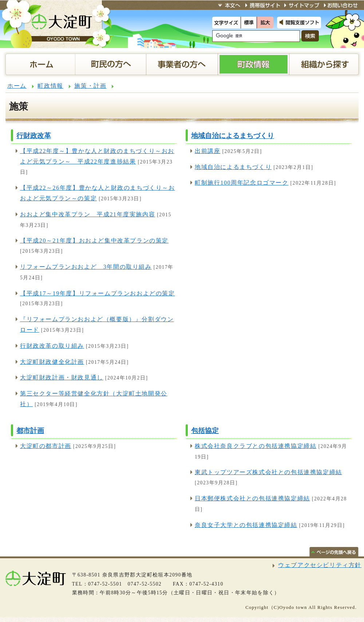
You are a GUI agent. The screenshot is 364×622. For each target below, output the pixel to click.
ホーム (17, 86)
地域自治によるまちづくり (233, 136)
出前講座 (207, 151)
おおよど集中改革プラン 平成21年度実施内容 (88, 214)
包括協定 (205, 431)
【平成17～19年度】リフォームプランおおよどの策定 (98, 293)
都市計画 (30, 431)
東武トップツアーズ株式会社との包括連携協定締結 (268, 472)
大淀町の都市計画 (46, 446)
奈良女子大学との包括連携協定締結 (246, 525)
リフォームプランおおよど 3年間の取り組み (86, 267)
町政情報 (50, 86)
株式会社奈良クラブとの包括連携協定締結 (256, 446)
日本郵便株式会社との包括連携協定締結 (252, 498)
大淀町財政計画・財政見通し (62, 377)
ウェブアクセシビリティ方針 (320, 565)
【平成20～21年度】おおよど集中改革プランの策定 (94, 241)
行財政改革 (34, 136)
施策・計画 (90, 86)
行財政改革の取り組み (52, 346)
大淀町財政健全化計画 (52, 362)
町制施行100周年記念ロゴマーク (242, 183)
